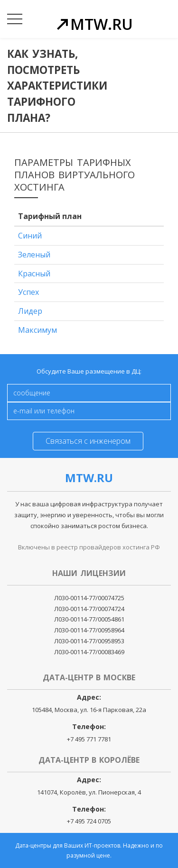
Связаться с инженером (88, 441)
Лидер (30, 311)
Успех (28, 292)
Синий (30, 236)
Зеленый (34, 255)
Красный (34, 274)
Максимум (37, 330)
